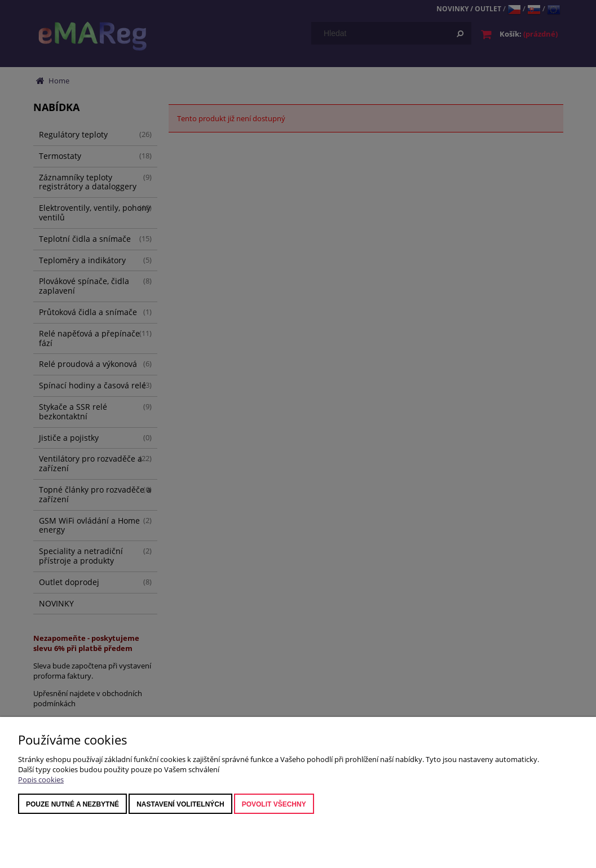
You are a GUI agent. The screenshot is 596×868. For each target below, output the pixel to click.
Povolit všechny (274, 804)
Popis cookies (41, 780)
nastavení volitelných (180, 804)
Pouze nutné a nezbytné (72, 804)
